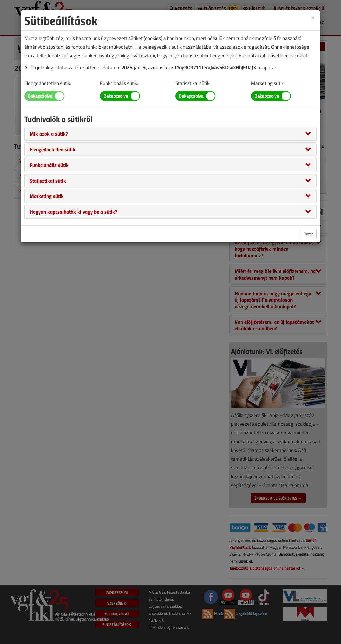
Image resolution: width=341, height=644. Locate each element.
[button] (49, 133)
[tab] (170, 134)
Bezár (308, 234)
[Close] (313, 17)
